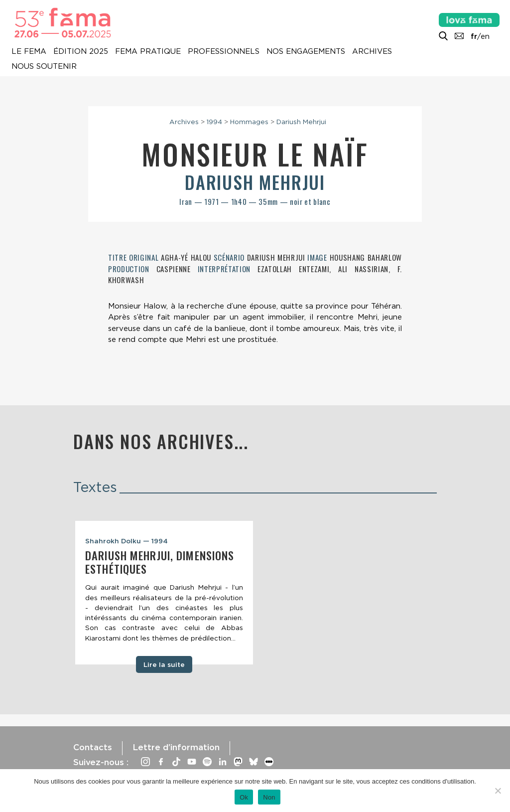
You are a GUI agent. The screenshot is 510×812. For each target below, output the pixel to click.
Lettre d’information (176, 747)
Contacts (93, 747)
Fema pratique (148, 51)
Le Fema (29, 51)
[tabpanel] (164, 593)
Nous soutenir (44, 66)
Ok (244, 797)
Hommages (249, 122)
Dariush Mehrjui (301, 122)
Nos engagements (306, 51)
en (485, 36)
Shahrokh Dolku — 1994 (127, 541)
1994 (214, 122)
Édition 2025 (81, 51)
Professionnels (224, 51)
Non (269, 797)
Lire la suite (164, 664)
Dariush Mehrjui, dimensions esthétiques (160, 562)
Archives (372, 51)
